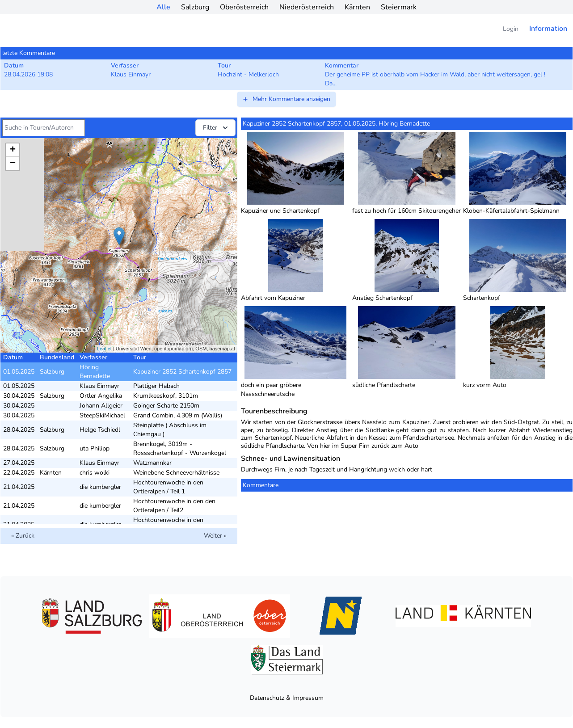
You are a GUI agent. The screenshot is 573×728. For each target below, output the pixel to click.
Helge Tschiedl (100, 430)
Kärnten (357, 7)
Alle (163, 7)
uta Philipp (95, 448)
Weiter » (215, 536)
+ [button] (13, 150)
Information (548, 29)
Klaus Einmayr (99, 386)
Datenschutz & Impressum (287, 698)
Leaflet (104, 349)
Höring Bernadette (95, 372)
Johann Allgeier (101, 406)
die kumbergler (100, 487)
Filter (216, 128)
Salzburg (195, 7)
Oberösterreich (244, 7)
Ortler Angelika (101, 396)
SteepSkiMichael (102, 415)
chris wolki (95, 473)
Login (511, 29)
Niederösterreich (307, 7)
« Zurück (23, 536)
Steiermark (399, 7)
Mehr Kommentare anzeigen (286, 99)
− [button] (13, 164)
